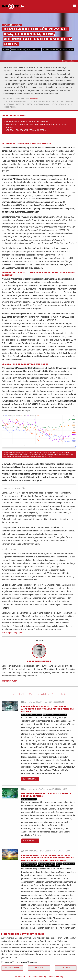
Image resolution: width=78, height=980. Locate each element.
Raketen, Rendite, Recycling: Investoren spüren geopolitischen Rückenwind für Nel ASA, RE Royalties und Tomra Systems (48, 858)
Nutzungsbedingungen (12, 633)
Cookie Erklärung (55, 977)
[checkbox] (2, 962)
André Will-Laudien (37, 99)
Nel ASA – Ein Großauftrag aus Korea (26, 130)
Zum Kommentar (30, 779)
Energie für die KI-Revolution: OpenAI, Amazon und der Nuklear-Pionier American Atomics (48, 709)
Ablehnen (66, 968)
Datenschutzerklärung (37, 977)
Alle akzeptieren (12, 968)
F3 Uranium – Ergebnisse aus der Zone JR (27, 122)
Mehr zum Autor (9, 681)
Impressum (20, 977)
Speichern (39, 968)
